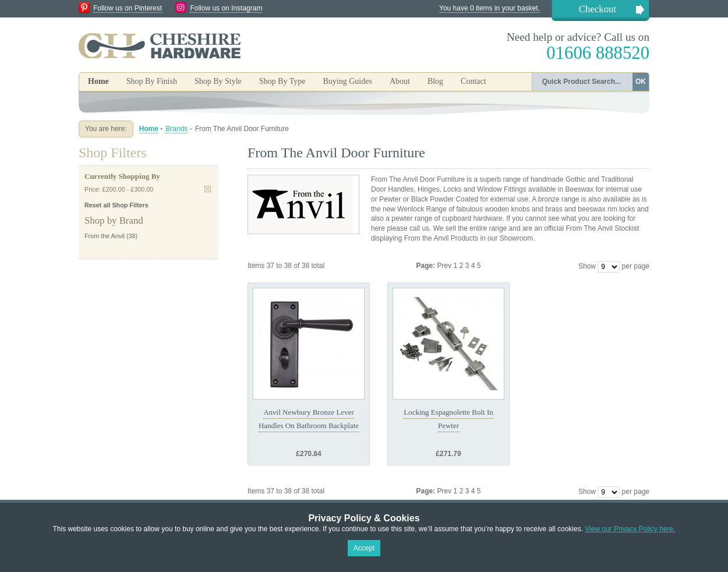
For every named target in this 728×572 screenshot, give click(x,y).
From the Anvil (105, 236)
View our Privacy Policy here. (630, 529)
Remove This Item (208, 189)
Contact (473, 81)
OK (641, 82)
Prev (446, 266)
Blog (435, 81)
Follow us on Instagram (226, 8)
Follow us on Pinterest (128, 8)
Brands (176, 129)
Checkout (598, 9)
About (400, 81)
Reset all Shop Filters (116, 205)
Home (98, 81)
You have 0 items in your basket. (490, 8)
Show (587, 266)
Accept (364, 548)
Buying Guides (347, 81)
